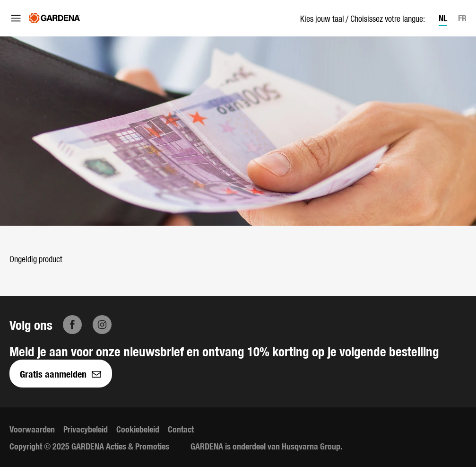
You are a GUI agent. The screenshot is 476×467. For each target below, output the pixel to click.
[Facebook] (72, 325)
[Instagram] (102, 325)
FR (462, 18)
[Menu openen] (16, 18)
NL (443, 18)
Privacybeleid (86, 429)
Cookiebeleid (138, 429)
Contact (181, 429)
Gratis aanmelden (61, 374)
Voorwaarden (32, 429)
